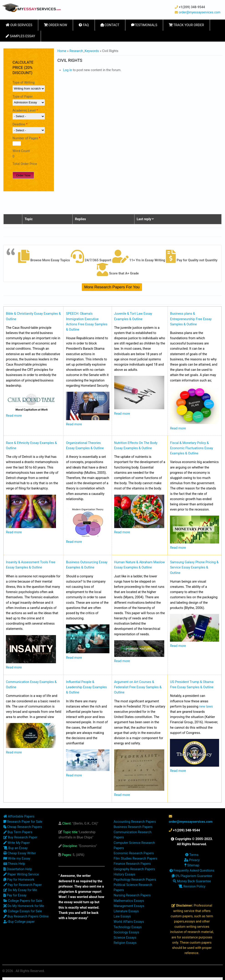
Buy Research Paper (20, 837)
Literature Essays (126, 911)
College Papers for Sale (23, 901)
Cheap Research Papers (23, 827)
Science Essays (125, 938)
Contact (110, 25)
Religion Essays (125, 943)
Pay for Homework (19, 880)
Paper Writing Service (21, 874)
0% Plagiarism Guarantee (192, 876)
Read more (14, 416)
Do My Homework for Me (24, 906)
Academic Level (25, 111)
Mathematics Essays (129, 901)
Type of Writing (24, 83)
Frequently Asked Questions (192, 871)
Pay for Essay (15, 895)
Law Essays (122, 916)
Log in (67, 70)
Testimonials (144, 25)
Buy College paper (19, 922)
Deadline (20, 124)
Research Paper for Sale (23, 822)
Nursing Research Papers (132, 895)
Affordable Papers (19, 817)
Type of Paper (23, 97)
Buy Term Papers (18, 832)
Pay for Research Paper (23, 885)
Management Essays (129, 906)
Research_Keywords (84, 51)
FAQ (84, 25)
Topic (29, 219)
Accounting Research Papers (135, 822)
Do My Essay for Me (20, 890)
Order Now (56, 25)
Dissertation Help (18, 869)
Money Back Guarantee (192, 881)
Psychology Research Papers (135, 880)
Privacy (192, 860)
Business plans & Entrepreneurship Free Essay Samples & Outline (191, 319)
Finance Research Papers (132, 864)
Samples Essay (20, 36)
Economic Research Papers (134, 853)
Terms (192, 855)
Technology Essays (128, 927)
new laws (206, 707)
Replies (80, 219)
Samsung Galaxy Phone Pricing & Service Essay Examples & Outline (194, 567)
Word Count (21, 151)
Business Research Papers (133, 827)
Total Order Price (25, 164)
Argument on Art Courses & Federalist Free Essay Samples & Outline (138, 687)
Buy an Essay (16, 848)
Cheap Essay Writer (20, 853)
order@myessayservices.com (200, 12)
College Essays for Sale (23, 911)
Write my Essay (17, 859)
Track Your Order (186, 25)
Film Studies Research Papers (136, 859)
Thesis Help (14, 864)
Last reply (145, 219)
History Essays (125, 874)
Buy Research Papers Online (26, 916)
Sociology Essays (126, 932)
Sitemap (192, 865)
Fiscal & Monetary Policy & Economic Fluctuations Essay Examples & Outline (191, 448)
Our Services (19, 25)
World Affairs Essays (129, 922)
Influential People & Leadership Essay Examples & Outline (86, 687)
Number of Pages (26, 138)
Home (62, 51)
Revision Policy (192, 886)
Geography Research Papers (134, 869)
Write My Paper (17, 843)
